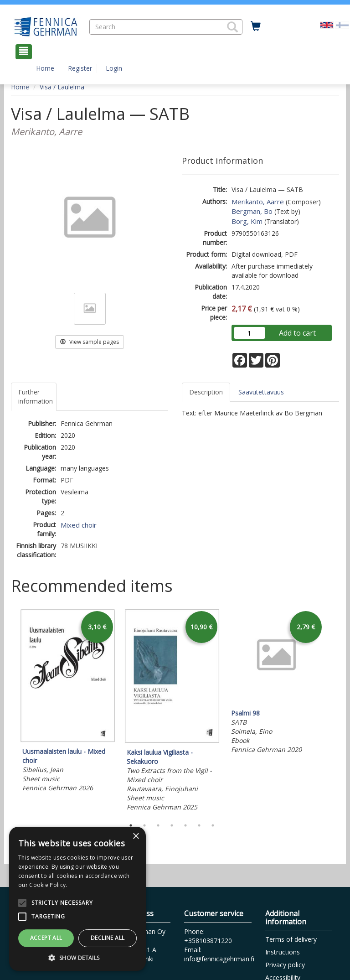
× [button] (136, 837)
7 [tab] (213, 825)
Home (45, 68)
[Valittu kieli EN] (327, 24)
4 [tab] (172, 825)
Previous (9, 711)
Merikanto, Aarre (258, 202)
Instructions (283, 952)
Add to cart (297, 333)
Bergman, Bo (252, 211)
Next (335, 711)
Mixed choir (79, 525)
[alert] (77, 899)
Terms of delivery (291, 939)
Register (80, 68)
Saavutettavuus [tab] (261, 392)
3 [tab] (158, 825)
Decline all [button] (108, 938)
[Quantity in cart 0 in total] (256, 26)
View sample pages (90, 342)
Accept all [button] (46, 938)
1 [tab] (131, 825)
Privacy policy (285, 965)
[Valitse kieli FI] (342, 24)
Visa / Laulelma (62, 87)
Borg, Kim (247, 221)
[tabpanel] (68, 702)
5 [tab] (185, 825)
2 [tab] (144, 825)
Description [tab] (206, 392)
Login (114, 68)
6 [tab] (199, 825)
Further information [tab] (36, 397)
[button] (232, 27)
